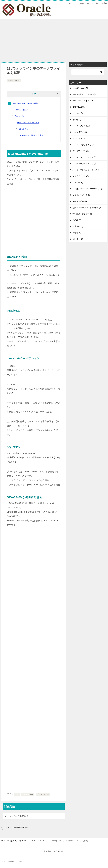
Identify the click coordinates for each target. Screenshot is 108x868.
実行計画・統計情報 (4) (82, 214)
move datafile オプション (28, 123)
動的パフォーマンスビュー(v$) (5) (87, 208)
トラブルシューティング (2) (84, 157)
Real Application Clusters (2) (84, 94)
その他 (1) (77, 120)
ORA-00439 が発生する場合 (31, 135)
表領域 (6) (77, 233)
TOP (15, 841)
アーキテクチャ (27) (81, 126)
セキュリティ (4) (80, 132)
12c (17, 794)
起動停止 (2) (78, 239)
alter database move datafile (25, 103)
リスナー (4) (78, 182)
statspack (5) (78, 113)
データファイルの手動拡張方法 (17, 816)
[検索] (88, 72)
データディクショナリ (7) (83, 145)
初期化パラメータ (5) (82, 195)
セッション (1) (79, 138)
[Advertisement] (54, 39)
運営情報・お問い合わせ (54, 851)
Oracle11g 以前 (21, 110)
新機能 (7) (77, 220)
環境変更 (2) (78, 226)
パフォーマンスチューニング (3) (86, 170)
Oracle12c (19, 116)
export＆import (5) (80, 88)
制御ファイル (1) (80, 201)
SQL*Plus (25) (79, 107)
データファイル (14, 80)
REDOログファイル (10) (83, 101)
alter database (28, 794)
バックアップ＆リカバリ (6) (84, 164)
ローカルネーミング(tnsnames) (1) (87, 189)
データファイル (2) (81, 151)
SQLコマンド (25, 129)
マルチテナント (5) (81, 176)
